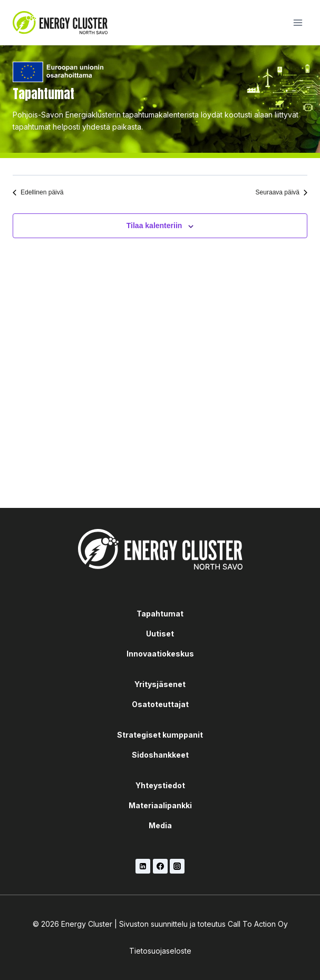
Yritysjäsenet (160, 684)
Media (160, 825)
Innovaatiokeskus (160, 654)
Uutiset (160, 634)
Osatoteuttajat (160, 704)
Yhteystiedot (160, 785)
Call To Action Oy (258, 924)
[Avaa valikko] (298, 22)
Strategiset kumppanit (160, 735)
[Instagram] (177, 866)
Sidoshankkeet (160, 755)
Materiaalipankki (160, 805)
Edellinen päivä (38, 192)
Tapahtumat (160, 614)
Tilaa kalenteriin (154, 226)
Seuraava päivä (282, 192)
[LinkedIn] (143, 866)
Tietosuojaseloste (160, 951)
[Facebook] (160, 866)
